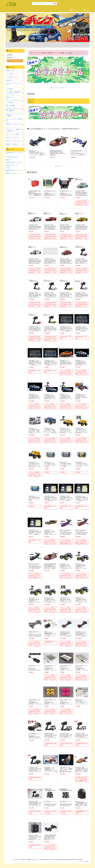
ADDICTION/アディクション (14, 162)
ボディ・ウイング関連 (13, 134)
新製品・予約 (10, 70)
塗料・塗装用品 (11, 106)
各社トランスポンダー (13, 138)
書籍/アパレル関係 (12, 144)
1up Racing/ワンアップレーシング (15, 153)
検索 (54, 4)
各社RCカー (10, 80)
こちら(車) (76, 53)
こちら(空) (82, 53)
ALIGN (8, 168)
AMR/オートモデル (11, 173)
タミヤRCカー (10, 74)
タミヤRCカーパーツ (12, 77)
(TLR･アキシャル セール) (13, 141)
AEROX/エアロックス (12, 165)
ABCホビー (9, 160)
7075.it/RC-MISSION (12, 157)
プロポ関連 (9, 89)
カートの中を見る (15, 61)
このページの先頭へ (84, 861)
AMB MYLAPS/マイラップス (14, 170)
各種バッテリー (11, 97)
